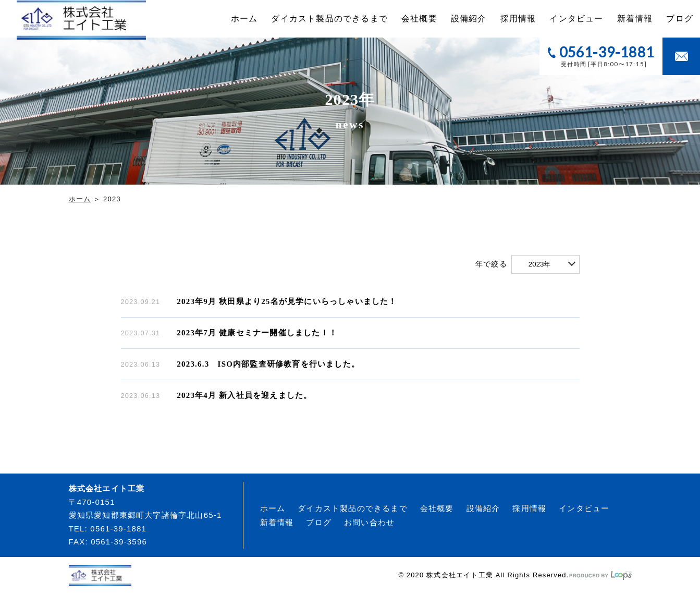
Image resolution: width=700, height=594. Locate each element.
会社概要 (419, 19)
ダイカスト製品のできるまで (329, 19)
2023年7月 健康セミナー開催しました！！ (257, 333)
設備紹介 (469, 19)
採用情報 (518, 19)
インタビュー (576, 19)
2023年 (540, 264)
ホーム (244, 19)
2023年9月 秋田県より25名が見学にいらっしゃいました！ (287, 301)
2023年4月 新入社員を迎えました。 (244, 395)
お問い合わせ (369, 522)
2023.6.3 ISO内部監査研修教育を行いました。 (268, 364)
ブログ (680, 19)
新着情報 (635, 19)
